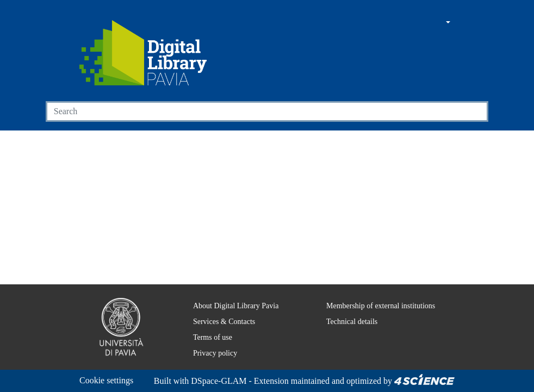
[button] (418, 23)
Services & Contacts (219, 308)
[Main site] (397, 23)
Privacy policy (207, 340)
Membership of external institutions (377, 293)
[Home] (143, 53)
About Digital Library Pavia (229, 293)
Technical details (344, 308)
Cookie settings (110, 367)
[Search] (254, 111)
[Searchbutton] (476, 111)
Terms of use (207, 324)
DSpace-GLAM (145, 381)
